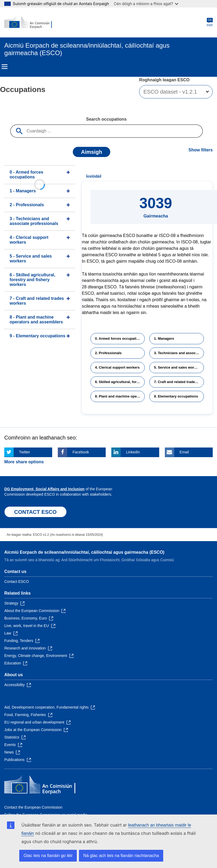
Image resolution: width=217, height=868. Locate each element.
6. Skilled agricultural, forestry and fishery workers (120, 382)
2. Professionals (108, 353)
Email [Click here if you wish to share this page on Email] (184, 452)
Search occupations (106, 119)
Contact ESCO (17, 582)
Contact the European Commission (33, 807)
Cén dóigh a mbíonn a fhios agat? (146, 4)
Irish (210, 22)
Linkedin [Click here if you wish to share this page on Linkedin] (133, 452)
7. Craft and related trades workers (179, 382)
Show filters (201, 150)
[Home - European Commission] (30, 22)
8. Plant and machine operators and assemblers (120, 396)
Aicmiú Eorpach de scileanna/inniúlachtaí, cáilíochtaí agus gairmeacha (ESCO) (84, 552)
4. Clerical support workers (117, 367)
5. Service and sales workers (178, 367)
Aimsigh (92, 152)
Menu (5, 67)
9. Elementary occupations (176, 396)
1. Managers (164, 339)
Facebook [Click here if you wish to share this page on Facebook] (81, 452)
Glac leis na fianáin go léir (48, 856)
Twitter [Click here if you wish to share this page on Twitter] (24, 452)
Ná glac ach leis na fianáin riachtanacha (121, 856)
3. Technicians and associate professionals (179, 353)
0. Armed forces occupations (119, 339)
